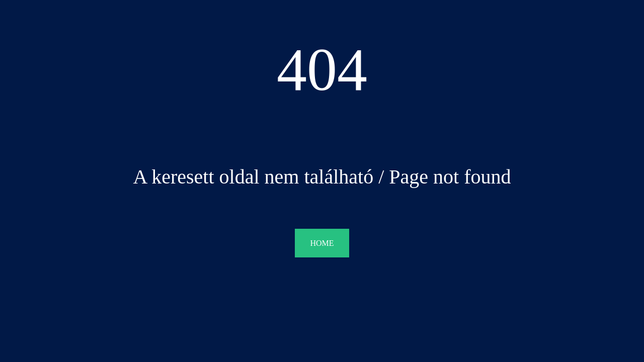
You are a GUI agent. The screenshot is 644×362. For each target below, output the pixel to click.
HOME (322, 243)
